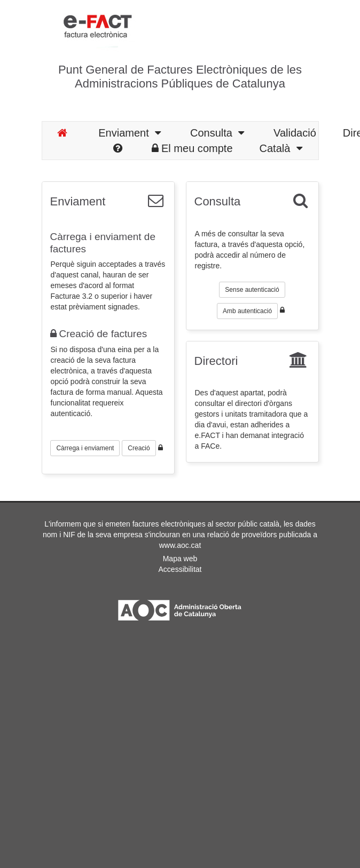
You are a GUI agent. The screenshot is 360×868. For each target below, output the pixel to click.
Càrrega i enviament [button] (85, 448)
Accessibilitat (180, 569)
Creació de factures (99, 334)
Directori (216, 361)
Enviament (130, 133)
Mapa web (180, 559)
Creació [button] (139, 448)
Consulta (217, 133)
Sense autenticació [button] (252, 290)
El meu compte (192, 148)
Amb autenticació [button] (247, 311)
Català (281, 148)
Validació (295, 133)
